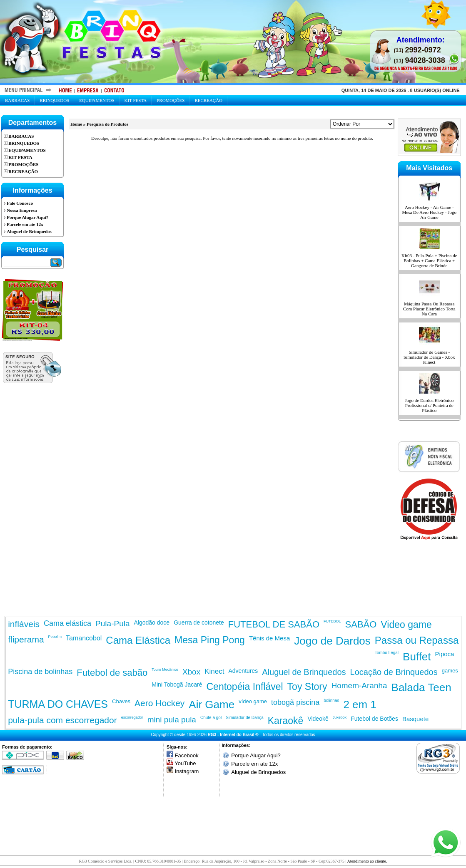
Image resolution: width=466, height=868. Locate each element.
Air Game (212, 704)
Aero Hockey (159, 703)
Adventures (243, 671)
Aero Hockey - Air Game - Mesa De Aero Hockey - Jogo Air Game (429, 212)
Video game (406, 625)
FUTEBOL (332, 621)
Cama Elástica (138, 640)
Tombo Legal (387, 653)
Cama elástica (67, 623)
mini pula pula (172, 720)
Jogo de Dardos (332, 641)
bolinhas (331, 701)
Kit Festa (136, 100)
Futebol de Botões (374, 719)
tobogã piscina (295, 702)
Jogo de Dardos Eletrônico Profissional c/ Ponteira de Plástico (429, 405)
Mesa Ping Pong (210, 640)
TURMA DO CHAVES (58, 704)
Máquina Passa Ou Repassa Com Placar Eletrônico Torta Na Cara (429, 309)
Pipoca (445, 654)
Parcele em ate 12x (254, 764)
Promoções (171, 100)
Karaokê (286, 721)
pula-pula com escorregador (62, 720)
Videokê (318, 719)
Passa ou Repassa (417, 640)
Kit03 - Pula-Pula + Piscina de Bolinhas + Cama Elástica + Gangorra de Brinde (429, 260)
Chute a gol (211, 718)
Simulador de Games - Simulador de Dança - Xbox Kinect (429, 357)
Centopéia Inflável (244, 687)
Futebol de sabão (112, 673)
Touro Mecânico (165, 670)
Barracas (17, 100)
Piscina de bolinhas (40, 672)
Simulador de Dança (245, 718)
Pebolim (55, 637)
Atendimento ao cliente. (367, 861)
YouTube (185, 763)
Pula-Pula (112, 624)
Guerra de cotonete (199, 622)
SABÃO (361, 624)
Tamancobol (84, 638)
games (450, 671)
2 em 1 (360, 704)
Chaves (121, 701)
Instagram (187, 771)
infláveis (24, 624)
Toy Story (307, 687)
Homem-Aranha (359, 686)
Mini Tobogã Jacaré (177, 684)
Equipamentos (97, 100)
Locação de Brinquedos (394, 672)
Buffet (417, 657)
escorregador (132, 717)
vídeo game (253, 701)
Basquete (415, 719)
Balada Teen (421, 687)
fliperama (26, 639)
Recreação (208, 100)
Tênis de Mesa (269, 638)
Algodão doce (152, 622)
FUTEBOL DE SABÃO (274, 624)
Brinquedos (54, 100)
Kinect (214, 671)
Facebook (187, 755)
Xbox (191, 672)
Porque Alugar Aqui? (256, 755)
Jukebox (340, 717)
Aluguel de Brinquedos (304, 672)
